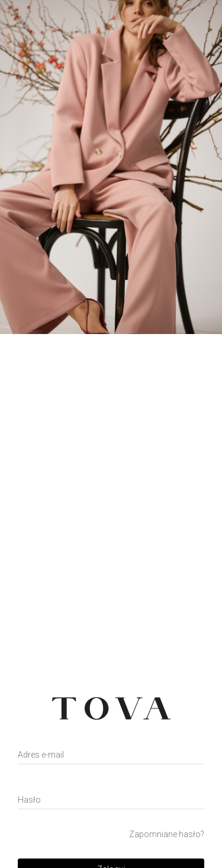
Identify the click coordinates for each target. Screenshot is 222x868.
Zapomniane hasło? (167, 834)
